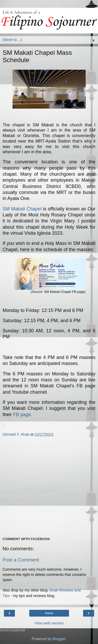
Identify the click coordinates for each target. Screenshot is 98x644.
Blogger (59, 639)
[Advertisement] (49, 486)
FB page (22, 415)
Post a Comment (21, 560)
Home (49, 613)
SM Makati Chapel (22, 209)
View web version (49, 623)
